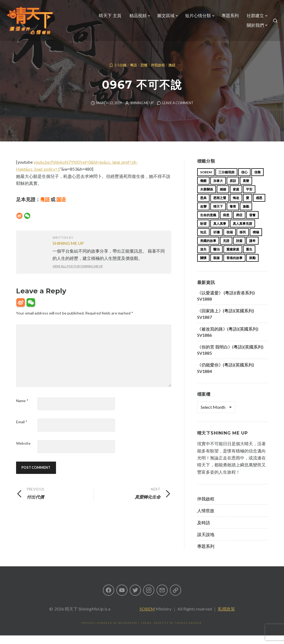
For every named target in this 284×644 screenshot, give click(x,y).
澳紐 (172, 74)
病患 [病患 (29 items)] (226, 224)
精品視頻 (136, 18)
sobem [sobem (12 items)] (206, 181)
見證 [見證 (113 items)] (226, 249)
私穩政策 (226, 617)
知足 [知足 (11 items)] (203, 241)
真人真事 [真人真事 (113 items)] (220, 232)
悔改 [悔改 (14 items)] (236, 206)
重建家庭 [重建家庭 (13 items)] (233, 258)
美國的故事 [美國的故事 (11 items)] (208, 249)
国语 (61, 208)
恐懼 (144, 74)
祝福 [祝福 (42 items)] (230, 241)
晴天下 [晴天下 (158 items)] (218, 215)
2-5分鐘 (120, 74)
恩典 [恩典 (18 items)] (203, 206)
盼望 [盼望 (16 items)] (203, 232)
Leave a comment (178, 112)
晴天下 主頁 (108, 18)
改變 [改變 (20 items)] (203, 215)
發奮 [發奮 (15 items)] (252, 224)
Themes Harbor (188, 632)
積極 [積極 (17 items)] (256, 241)
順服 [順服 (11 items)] (216, 266)
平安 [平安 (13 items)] (249, 198)
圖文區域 (164, 18)
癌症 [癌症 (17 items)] (239, 224)
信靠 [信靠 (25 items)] (257, 181)
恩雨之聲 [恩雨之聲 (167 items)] (220, 206)
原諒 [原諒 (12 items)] (233, 189)
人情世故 (206, 519)
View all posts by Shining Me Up (78, 275)
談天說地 (206, 543)
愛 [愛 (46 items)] (248, 206)
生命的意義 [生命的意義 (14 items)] (208, 224)
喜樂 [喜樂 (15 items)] (246, 189)
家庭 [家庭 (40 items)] (236, 198)
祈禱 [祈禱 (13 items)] (216, 241)
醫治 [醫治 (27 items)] (216, 258)
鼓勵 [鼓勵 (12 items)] (252, 266)
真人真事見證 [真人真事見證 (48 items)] (242, 232)
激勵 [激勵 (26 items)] (246, 215)
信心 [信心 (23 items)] (244, 181)
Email (22, 430)
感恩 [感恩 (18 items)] (259, 206)
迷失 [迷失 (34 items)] (203, 258)
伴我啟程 (158, 74)
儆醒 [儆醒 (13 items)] (203, 189)
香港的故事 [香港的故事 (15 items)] (234, 266)
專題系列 (228, 18)
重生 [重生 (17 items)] (249, 258)
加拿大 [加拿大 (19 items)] (218, 189)
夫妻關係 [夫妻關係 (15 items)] (207, 198)
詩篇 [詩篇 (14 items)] (239, 249)
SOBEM (147, 617)
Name (22, 409)
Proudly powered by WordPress (109, 632)
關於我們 (253, 27)
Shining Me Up (142, 112)
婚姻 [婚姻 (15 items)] (223, 198)
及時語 (204, 531)
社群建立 (253, 18)
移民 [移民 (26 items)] (243, 241)
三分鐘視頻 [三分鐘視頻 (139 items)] (226, 181)
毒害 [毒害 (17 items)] (233, 215)
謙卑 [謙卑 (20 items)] (252, 249)
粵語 (133, 74)
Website (23, 452)
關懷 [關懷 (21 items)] (203, 266)
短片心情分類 (196, 18)
